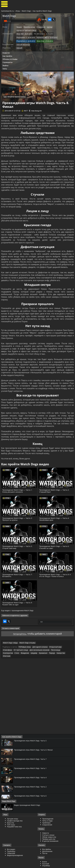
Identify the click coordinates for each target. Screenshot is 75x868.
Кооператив (52, 645)
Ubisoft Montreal (22, 40)
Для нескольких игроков (27, 645)
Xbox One (20, 37)
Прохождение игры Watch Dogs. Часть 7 (32, 751)
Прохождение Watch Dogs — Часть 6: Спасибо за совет (55, 543)
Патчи (45, 845)
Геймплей (11, 845)
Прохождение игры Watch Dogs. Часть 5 (32, 732)
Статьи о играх (48, 827)
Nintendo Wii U (22, 34)
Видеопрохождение (15, 847)
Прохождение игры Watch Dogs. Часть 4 (32, 769)
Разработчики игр (14, 818)
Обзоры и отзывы (10, 54)
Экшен (19, 27)
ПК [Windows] (38, 30)
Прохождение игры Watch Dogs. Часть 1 (32, 760)
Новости (6, 48)
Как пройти (7, 51)
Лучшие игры (13, 810)
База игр (11, 814)
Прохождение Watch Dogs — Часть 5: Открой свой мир (18, 543)
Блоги (45, 853)
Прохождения (48, 810)
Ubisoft (19, 43)
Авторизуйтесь (20, 629)
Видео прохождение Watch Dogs (28, 797)
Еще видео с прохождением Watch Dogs (17, 606)
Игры (18, 11)
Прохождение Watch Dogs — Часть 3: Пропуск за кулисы (18, 514)
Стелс (60, 645)
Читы (5, 64)
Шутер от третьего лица (60, 27)
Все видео (11, 841)
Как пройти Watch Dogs (42, 11)
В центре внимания (50, 833)
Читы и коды (47, 812)
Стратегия (39, 27)
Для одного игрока (38, 642)
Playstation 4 (42, 34)
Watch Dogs (26, 11)
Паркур (23, 648)
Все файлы (47, 841)
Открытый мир (52, 642)
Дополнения (47, 843)
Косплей (46, 855)
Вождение (67, 645)
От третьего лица (9, 645)
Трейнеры (46, 814)
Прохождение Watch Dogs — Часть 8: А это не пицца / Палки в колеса (55, 571)
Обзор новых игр (49, 829)
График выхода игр (15, 812)
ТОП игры (11, 816)
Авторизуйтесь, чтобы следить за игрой (54, 15)
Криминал (14, 648)
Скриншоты (8, 58)
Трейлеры (11, 843)
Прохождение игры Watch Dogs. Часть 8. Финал (35, 742)
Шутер (47, 27)
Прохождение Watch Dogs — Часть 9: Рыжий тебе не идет (18, 599)
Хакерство (31, 648)
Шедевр (6, 648)
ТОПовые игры (24, 642)
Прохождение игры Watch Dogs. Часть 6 (32, 787)
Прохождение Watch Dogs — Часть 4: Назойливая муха (55, 514)
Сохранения (47, 816)
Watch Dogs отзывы (25, 638)
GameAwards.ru (8, 11)
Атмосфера (64, 642)
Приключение (28, 27)
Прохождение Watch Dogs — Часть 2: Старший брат (55, 486)
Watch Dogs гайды (10, 638)
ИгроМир (46, 857)
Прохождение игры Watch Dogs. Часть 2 (32, 778)
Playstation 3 (58, 30)
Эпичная (39, 648)
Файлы (5, 61)
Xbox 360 (20, 30)
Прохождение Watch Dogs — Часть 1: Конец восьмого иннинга (18, 486)
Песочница (41, 645)
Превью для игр (49, 831)
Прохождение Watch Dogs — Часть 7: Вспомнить (18, 571)
